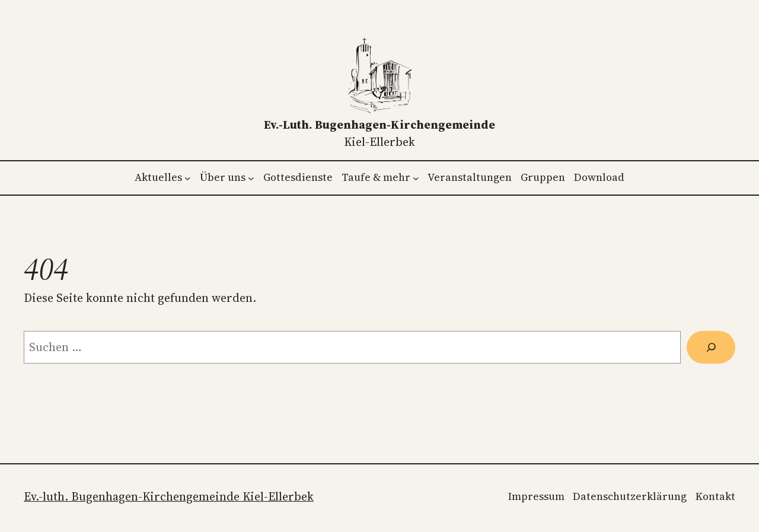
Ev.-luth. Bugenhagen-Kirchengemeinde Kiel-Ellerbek (169, 496)
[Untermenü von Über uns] (251, 178)
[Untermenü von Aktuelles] (188, 178)
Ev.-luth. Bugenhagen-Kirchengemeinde (379, 125)
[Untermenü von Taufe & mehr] (416, 178)
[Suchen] (711, 347)
